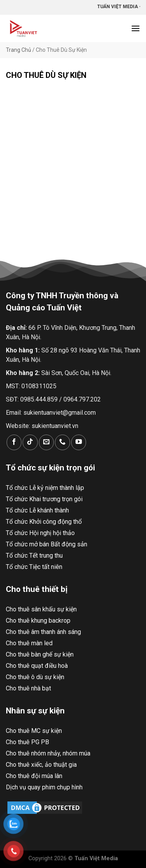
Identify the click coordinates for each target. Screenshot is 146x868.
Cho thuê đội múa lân (34, 776)
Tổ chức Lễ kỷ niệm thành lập (45, 488)
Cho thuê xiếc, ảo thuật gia (41, 765)
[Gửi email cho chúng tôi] (46, 442)
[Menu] (135, 28)
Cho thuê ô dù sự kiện (35, 677)
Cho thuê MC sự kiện (34, 731)
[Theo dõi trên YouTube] (79, 442)
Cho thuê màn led (29, 643)
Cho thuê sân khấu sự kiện (41, 609)
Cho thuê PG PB (27, 742)
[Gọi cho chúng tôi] (62, 442)
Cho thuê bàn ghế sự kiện (40, 654)
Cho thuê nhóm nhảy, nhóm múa (48, 753)
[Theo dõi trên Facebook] (14, 442)
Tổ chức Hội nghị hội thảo (40, 533)
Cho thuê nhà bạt (28, 688)
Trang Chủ (18, 50)
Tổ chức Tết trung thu (34, 555)
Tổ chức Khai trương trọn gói (44, 499)
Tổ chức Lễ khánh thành (37, 510)
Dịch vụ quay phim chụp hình (44, 787)
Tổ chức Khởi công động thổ (44, 522)
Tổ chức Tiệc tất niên (34, 567)
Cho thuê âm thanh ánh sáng (43, 632)
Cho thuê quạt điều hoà (37, 666)
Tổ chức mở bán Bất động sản (47, 544)
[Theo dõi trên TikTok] (30, 442)
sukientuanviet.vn (55, 426)
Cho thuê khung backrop (38, 621)
